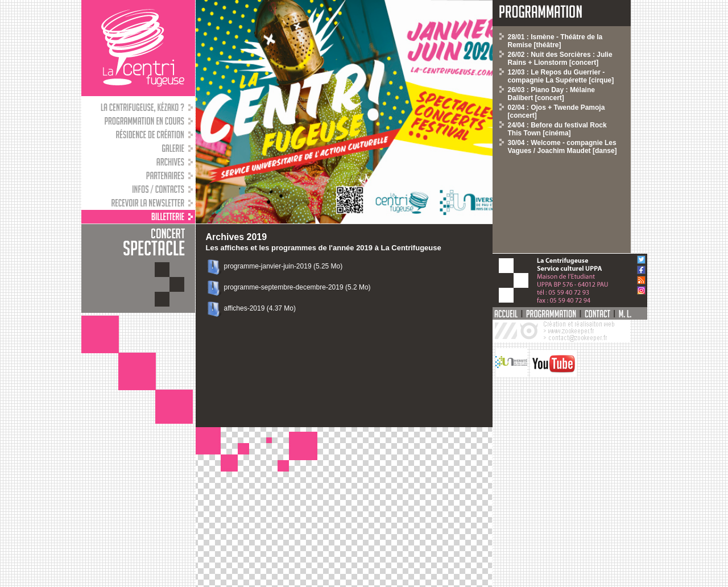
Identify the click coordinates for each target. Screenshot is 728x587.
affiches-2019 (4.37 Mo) (260, 308)
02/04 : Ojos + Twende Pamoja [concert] (557, 111)
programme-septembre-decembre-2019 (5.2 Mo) (297, 287)
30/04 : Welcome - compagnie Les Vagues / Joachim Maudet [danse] (562, 147)
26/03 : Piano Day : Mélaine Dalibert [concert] (551, 94)
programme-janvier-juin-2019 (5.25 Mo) (284, 266)
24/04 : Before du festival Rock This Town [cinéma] (557, 129)
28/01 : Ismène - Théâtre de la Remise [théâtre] (555, 41)
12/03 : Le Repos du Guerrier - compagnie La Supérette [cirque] (561, 76)
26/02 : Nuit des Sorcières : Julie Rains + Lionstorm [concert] (560, 59)
